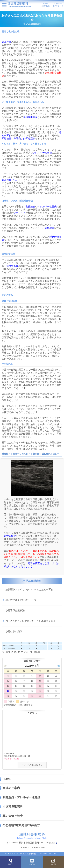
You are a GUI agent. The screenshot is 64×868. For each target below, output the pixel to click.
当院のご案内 (11, 788)
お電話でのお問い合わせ (58, 5)
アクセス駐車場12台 (46, 5)
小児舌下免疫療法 (15, 610)
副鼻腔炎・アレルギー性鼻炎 (21, 797)
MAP (52, 843)
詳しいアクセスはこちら (32, 765)
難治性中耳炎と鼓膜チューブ (21, 600)
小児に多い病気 (14, 631)
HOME (7, 779)
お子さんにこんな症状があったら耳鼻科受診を (31, 621)
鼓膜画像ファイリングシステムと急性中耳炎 (29, 589)
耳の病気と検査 (13, 816)
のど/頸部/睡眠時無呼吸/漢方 (21, 825)
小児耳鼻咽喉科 (13, 807)
